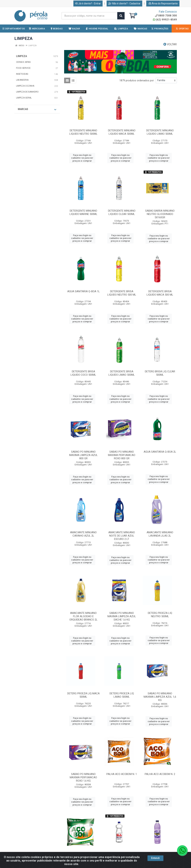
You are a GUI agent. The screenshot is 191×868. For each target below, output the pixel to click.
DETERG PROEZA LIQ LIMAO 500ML (122, 695)
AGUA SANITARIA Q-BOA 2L (160, 452)
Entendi (155, 862)
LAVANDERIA (22, 80)
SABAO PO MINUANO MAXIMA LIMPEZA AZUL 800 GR (83, 455)
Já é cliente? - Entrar (88, 3)
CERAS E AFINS (23, 62)
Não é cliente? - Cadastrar (124, 3)
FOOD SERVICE (23, 68)
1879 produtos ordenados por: (137, 80)
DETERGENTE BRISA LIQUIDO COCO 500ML (83, 373)
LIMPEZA (21, 56)
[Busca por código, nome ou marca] (89, 16)
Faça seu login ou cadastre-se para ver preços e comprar (82, 158)
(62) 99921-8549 (165, 20)
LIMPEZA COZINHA (25, 86)
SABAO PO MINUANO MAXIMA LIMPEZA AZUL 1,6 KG (160, 697)
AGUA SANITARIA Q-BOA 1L (84, 291)
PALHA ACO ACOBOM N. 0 (83, 855)
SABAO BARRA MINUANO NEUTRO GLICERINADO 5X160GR (160, 214)
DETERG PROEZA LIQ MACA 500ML (83, 695)
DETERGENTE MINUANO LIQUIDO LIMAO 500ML (160, 132)
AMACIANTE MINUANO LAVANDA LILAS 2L (160, 534)
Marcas (37, 109)
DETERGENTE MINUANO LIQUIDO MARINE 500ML (83, 212)
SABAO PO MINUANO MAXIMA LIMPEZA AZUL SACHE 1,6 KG (122, 616)
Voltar (170, 44)
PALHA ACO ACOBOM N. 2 (160, 774)
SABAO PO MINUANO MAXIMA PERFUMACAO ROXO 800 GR (122, 455)
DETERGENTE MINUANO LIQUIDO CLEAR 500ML (122, 212)
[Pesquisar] (121, 16)
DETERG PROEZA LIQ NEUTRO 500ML (160, 615)
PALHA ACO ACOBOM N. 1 (122, 774)
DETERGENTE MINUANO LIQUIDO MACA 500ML (122, 132)
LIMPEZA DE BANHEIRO (27, 92)
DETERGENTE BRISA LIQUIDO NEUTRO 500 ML (122, 293)
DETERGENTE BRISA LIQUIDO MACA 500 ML (160, 293)
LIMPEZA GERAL (24, 98)
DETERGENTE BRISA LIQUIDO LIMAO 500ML (122, 373)
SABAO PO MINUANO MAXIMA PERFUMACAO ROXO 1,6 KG (83, 777)
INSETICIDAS (22, 74)
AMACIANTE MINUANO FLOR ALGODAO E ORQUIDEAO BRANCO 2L (83, 616)
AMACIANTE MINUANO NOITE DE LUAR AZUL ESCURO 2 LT (122, 536)
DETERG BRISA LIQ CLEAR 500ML (160, 373)
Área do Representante (163, 3)
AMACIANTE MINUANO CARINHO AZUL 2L (83, 534)
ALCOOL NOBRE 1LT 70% (122, 855)
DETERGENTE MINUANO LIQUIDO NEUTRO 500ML (83, 132)
